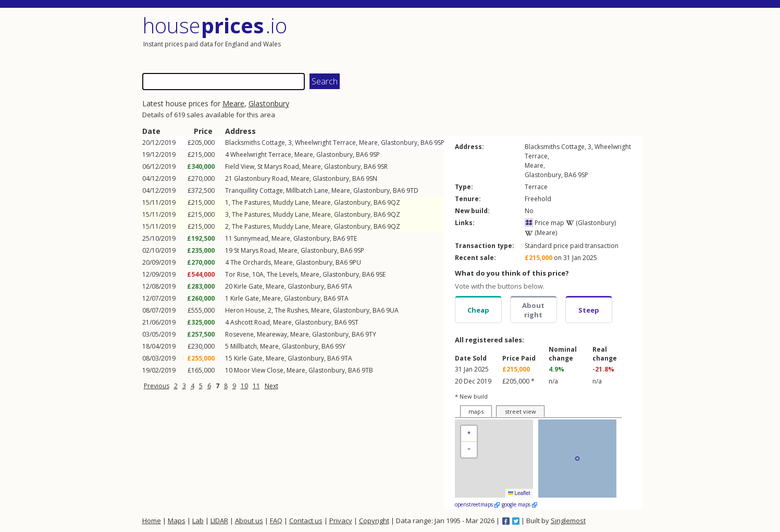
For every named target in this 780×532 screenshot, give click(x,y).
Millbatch (244, 346)
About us (249, 521)
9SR (382, 166)
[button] (469, 434)
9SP (439, 143)
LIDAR (219, 521)
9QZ (394, 202)
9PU (355, 262)
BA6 (426, 143)
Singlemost (568, 521)
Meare (233, 103)
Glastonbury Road (261, 178)
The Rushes (291, 310)
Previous (157, 386)
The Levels (282, 274)
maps (476, 411)
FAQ (276, 521)
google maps (519, 504)
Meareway (272, 334)
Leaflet (519, 493)
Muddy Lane (291, 202)
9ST (353, 322)
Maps (177, 521)
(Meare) (541, 233)
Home (152, 521)
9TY (371, 334)
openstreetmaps (477, 504)
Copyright (374, 521)
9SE (381, 274)
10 (244, 386)
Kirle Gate (248, 286)
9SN (372, 178)
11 (256, 386)
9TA (346, 286)
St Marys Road (278, 166)
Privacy (341, 521)
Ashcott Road (250, 322)
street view (521, 411)
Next (271, 386)
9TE (352, 238)
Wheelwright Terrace (325, 143)
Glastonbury (269, 103)
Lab (198, 521)
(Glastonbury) (591, 223)
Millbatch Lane (307, 190)
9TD (412, 190)
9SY (340, 346)
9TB (367, 370)
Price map (544, 223)
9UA (392, 310)
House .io (215, 25)
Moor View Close (259, 370)
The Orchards (251, 262)
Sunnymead (251, 238)
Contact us (306, 521)
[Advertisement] (517, 39)
